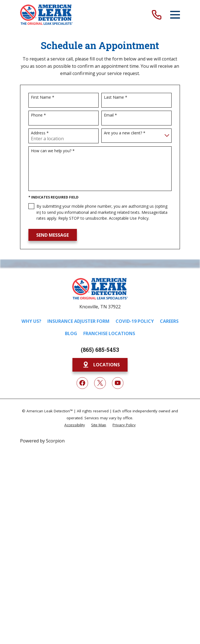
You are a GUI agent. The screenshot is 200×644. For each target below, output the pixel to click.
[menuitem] (75, 425)
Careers (169, 321)
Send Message (53, 235)
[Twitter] (100, 383)
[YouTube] (118, 383)
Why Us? (31, 321)
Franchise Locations (109, 333)
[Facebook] (82, 383)
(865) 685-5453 (100, 350)
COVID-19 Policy (135, 321)
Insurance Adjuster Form (78, 321)
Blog (71, 333)
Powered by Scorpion (42, 441)
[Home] (47, 15)
